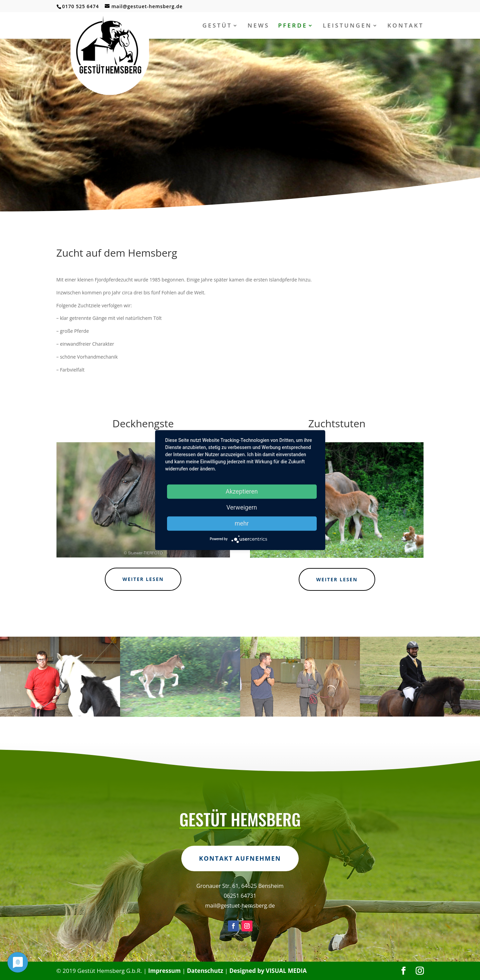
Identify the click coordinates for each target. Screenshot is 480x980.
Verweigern (242, 507)
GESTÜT (217, 26)
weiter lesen (143, 579)
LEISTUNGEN (347, 26)
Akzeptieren (242, 491)
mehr (242, 523)
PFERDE (293, 26)
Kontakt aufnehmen (240, 887)
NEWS (259, 26)
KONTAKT (406, 26)
